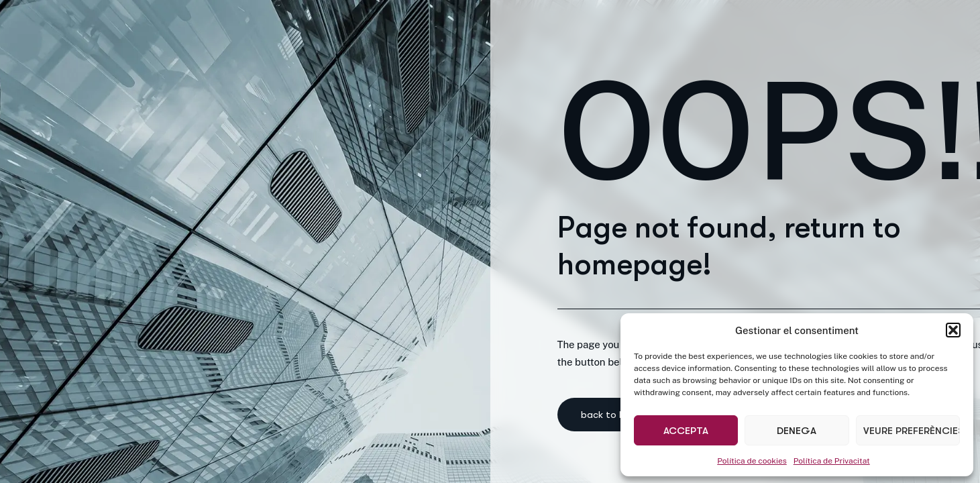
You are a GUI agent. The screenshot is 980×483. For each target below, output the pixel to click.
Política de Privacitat (832, 461)
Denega (797, 431)
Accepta (686, 431)
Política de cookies (752, 461)
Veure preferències (912, 431)
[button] (953, 330)
